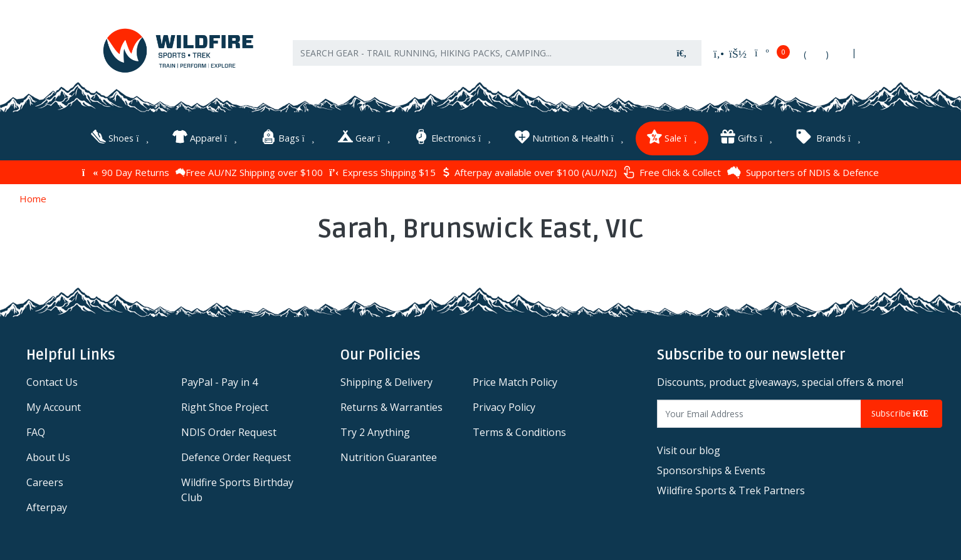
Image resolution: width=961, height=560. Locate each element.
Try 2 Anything (375, 430)
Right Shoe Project (225, 405)
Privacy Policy (504, 405)
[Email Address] (759, 412)
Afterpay (47, 506)
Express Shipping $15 (382, 170)
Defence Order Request (236, 455)
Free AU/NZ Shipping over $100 (249, 170)
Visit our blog (689, 449)
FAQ (36, 430)
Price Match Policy (515, 380)
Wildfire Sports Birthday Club (237, 488)
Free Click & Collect (672, 170)
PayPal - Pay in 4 (219, 380)
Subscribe (901, 412)
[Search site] (682, 57)
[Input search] (478, 57)
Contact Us (52, 380)
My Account (54, 405)
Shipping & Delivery (386, 380)
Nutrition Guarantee (389, 455)
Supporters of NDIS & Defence (803, 170)
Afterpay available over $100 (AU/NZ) (529, 170)
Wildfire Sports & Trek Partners (731, 489)
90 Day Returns (126, 170)
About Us (48, 455)
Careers (45, 480)
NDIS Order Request (229, 430)
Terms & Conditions (519, 430)
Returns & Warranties (391, 405)
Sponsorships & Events (711, 469)
